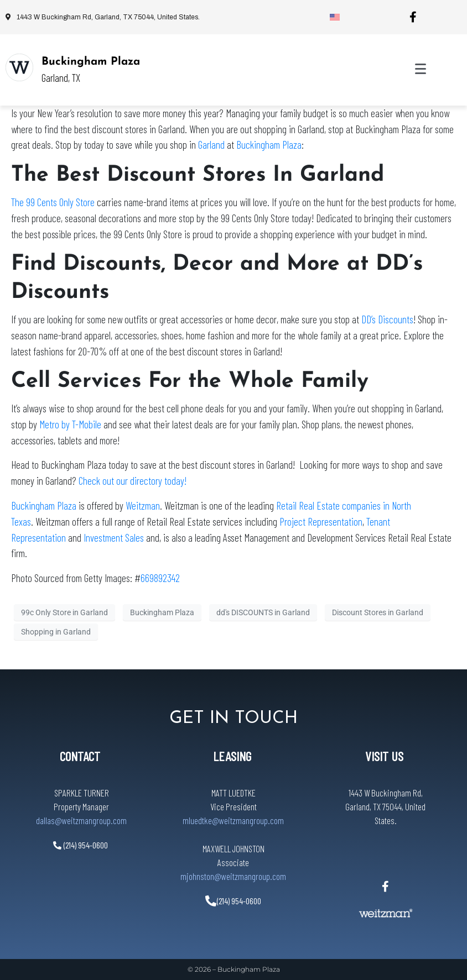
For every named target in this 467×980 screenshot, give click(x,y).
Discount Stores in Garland (378, 612)
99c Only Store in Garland (64, 612)
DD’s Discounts (387, 319)
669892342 (160, 578)
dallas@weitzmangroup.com (81, 820)
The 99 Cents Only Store (53, 202)
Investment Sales (114, 538)
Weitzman (143, 505)
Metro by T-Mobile (70, 424)
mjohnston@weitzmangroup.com (233, 876)
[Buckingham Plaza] (19, 67)
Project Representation (321, 522)
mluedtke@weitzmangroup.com (233, 820)
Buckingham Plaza (91, 62)
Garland (212, 145)
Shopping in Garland (56, 632)
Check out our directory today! (133, 481)
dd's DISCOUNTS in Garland (263, 612)
